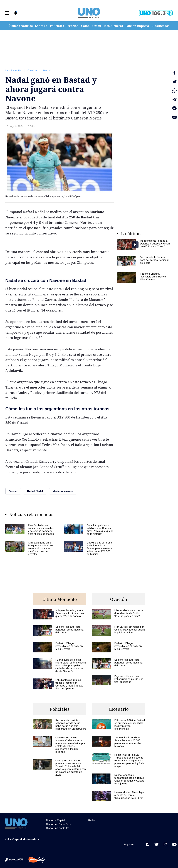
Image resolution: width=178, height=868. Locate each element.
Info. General (113, 26)
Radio (92, 820)
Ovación (73, 26)
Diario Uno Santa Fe (58, 828)
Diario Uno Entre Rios (58, 824)
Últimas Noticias (21, 26)
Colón (85, 26)
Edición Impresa (137, 26)
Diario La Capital (55, 820)
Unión (97, 26)
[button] (8, 13)
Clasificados (160, 26)
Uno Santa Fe (13, 70)
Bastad (47, 70)
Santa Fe (41, 26)
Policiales (57, 26)
